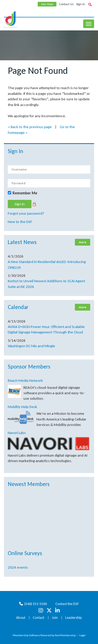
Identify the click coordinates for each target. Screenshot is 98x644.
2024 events (18, 567)
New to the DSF (20, 222)
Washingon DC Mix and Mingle (31, 346)
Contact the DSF (67, 604)
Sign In (81, 4)
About (21, 618)
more (83, 242)
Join (55, 618)
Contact (38, 618)
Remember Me (25, 193)
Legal (82, 635)
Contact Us (66, 4)
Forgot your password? (26, 213)
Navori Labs (17, 433)
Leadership (74, 618)
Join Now (47, 4)
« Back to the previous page (30, 127)
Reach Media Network (25, 380)
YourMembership (65, 635)
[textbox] (90, 4)
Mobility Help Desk (22, 407)
